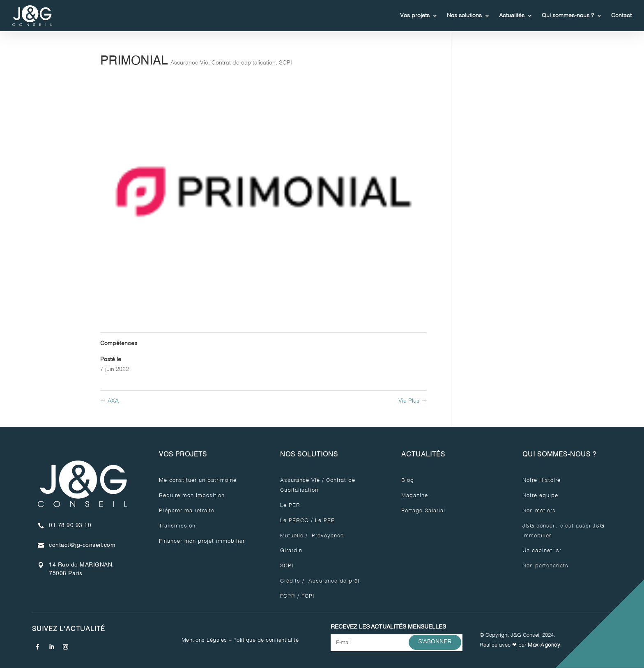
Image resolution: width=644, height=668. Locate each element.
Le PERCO (294, 521)
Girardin (291, 551)
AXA (109, 401)
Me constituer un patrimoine (198, 480)
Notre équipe (540, 496)
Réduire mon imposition (192, 496)
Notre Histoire (542, 480)
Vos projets (415, 16)
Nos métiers (539, 511)
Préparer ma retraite (187, 511)
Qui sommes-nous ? (568, 16)
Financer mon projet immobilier (202, 541)
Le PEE (325, 521)
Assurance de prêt (333, 581)
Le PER (290, 506)
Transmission (177, 526)
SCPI (285, 63)
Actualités (512, 16)
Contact (621, 16)
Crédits (290, 581)
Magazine (415, 496)
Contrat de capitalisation (244, 63)
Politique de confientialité (266, 640)
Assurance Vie (189, 63)
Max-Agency (544, 645)
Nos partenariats (545, 566)
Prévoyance (327, 536)
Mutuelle (292, 536)
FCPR (288, 596)
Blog (408, 480)
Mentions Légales (204, 640)
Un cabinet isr (542, 551)
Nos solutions (464, 16)
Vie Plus (413, 401)
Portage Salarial (423, 511)
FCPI (308, 596)
